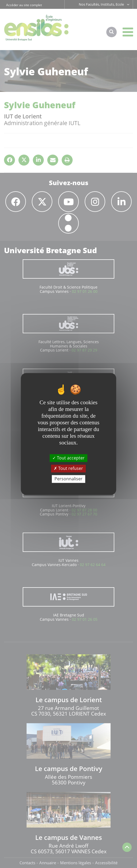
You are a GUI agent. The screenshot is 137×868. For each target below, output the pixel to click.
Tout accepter (68, 458)
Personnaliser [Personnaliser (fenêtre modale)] (68, 479)
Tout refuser (68, 468)
